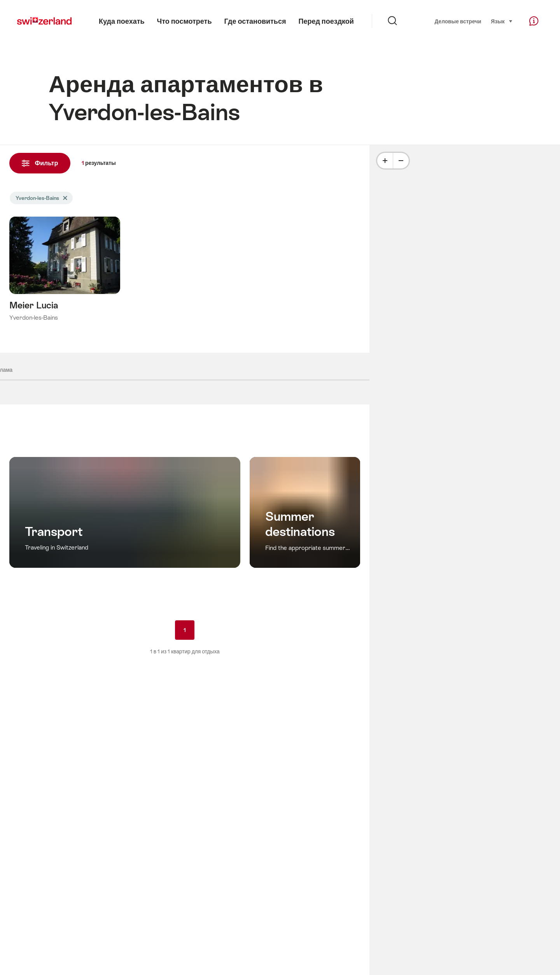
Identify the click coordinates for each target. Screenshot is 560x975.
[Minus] (401, 161)
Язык (502, 21)
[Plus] (385, 161)
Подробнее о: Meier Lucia (65, 280)
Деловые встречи (458, 21)
